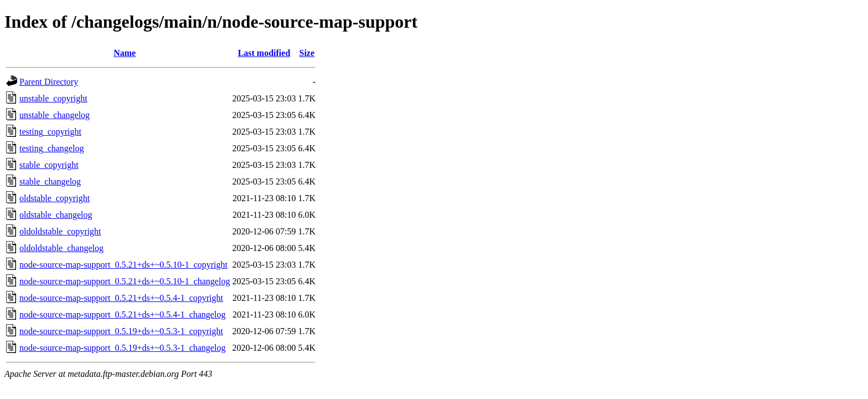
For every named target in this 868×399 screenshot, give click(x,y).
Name (125, 53)
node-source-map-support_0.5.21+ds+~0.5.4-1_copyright (121, 298)
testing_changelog (51, 148)
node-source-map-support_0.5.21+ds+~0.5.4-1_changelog (122, 314)
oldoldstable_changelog (61, 248)
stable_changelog (50, 181)
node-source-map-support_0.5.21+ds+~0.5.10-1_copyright (123, 265)
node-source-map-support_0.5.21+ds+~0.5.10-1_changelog (125, 281)
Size (307, 53)
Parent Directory (49, 82)
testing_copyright (50, 132)
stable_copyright (49, 165)
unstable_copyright (53, 98)
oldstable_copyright (55, 198)
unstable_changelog (55, 115)
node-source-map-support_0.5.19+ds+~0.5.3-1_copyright (121, 331)
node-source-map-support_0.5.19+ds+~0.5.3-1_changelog (122, 348)
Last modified (264, 53)
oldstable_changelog (56, 215)
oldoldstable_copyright (60, 231)
